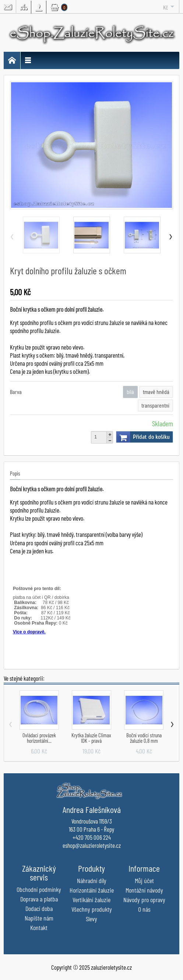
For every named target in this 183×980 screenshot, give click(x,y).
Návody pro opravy (144, 900)
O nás (144, 909)
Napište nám (39, 918)
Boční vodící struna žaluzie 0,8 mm (144, 738)
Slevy (91, 919)
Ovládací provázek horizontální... (39, 738)
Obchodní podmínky (39, 889)
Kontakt (39, 927)
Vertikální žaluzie (91, 900)
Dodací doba (39, 908)
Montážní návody (144, 890)
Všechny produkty (92, 909)
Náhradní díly (92, 880)
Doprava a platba (39, 899)
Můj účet (144, 880)
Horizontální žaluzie (92, 890)
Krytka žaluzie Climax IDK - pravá (91, 738)
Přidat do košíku (143, 437)
